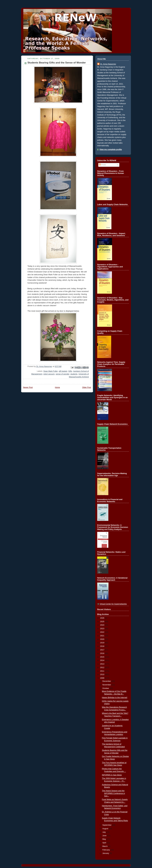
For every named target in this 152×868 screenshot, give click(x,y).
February (106, 850)
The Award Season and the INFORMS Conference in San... (113, 793)
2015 (103, 657)
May (104, 839)
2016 (103, 653)
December (107, 681)
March (105, 846)
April (105, 843)
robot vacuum (49, 374)
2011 (103, 671)
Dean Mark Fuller (50, 371)
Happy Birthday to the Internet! (115, 698)
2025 (103, 622)
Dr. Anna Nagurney (108, 64)
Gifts (70, 371)
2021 (103, 636)
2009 (103, 678)
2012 (103, 668)
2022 (103, 632)
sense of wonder (62, 374)
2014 (103, 660)
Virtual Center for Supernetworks (113, 604)
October (106, 688)
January (106, 853)
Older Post (87, 387)
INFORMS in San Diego (112, 775)
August (106, 829)
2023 (103, 629)
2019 (103, 643)
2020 (103, 639)
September (107, 825)
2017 (103, 650)
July (104, 832)
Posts (102, 165)
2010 (103, 675)
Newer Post (28, 387)
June (105, 836)
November (107, 685)
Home (57, 387)
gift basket (63, 371)
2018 (103, 646)
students (74, 374)
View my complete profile (111, 149)
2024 (103, 625)
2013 (103, 664)
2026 (103, 618)
